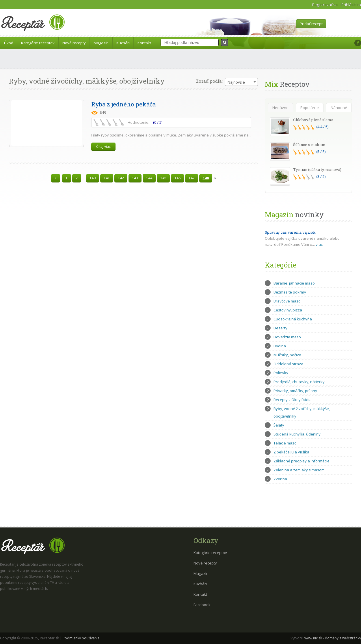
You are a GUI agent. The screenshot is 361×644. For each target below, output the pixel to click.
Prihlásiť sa (351, 5)
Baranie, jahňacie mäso (294, 283)
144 (149, 178)
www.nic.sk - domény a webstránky (333, 638)
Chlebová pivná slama (313, 120)
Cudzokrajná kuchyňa (293, 319)
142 (121, 178)
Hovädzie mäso (287, 337)
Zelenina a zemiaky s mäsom (299, 470)
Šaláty (279, 425)
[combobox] (241, 82)
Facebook (202, 605)
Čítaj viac (103, 146)
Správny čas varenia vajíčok (290, 232)
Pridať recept (311, 24)
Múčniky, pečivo (287, 355)
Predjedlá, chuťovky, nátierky (299, 382)
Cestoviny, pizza (288, 310)
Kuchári (123, 43)
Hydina (280, 346)
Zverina (280, 479)
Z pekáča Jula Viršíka (291, 452)
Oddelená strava (288, 364)
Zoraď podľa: (209, 81)
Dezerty (280, 328)
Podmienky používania (81, 638)
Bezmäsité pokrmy (290, 292)
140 (93, 178)
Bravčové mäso (287, 301)
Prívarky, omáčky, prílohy (295, 391)
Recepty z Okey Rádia (293, 400)
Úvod (9, 43)
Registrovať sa (325, 5)
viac (319, 244)
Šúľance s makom (309, 145)
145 (163, 178)
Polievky (281, 373)
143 (135, 178)
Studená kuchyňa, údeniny (297, 434)
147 (192, 178)
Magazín (101, 43)
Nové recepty (74, 43)
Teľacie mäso (285, 443)
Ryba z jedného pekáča (123, 104)
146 (177, 178)
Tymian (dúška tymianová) (317, 169)
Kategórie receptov (38, 43)
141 (107, 178)
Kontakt (144, 43)
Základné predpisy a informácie (302, 461)
